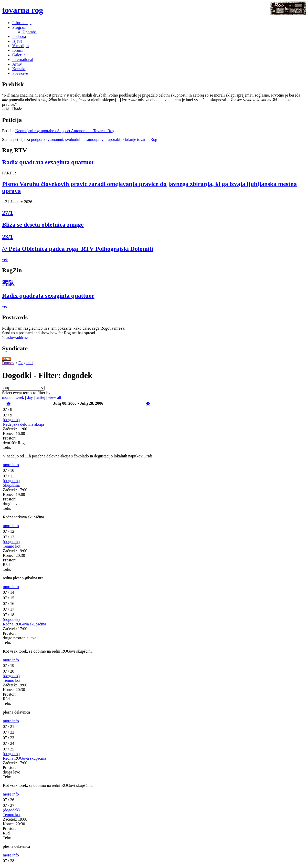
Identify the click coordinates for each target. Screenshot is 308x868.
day (30, 397)
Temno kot (12, 546)
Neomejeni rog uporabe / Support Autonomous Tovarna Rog (65, 131)
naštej (40, 397)
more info (11, 465)
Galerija (19, 55)
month (7, 397)
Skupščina (11, 485)
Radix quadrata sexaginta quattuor (48, 162)
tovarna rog (23, 10)
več (5, 260)
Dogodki (26, 363)
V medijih (20, 46)
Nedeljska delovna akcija (23, 424)
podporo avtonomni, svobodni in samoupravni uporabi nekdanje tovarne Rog (94, 139)
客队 (8, 283)
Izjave (17, 41)
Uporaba (30, 32)
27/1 (8, 213)
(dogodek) (11, 420)
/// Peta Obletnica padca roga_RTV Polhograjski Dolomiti (78, 249)
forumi (18, 50)
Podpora (19, 36)
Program (19, 27)
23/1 (8, 237)
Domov (8, 363)
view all (55, 397)
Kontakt (19, 69)
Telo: (7, 447)
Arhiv (17, 64)
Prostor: (9, 438)
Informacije (22, 23)
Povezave (20, 73)
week (20, 397)
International (23, 60)
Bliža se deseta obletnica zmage (43, 225)
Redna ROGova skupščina (24, 624)
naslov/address (16, 337)
